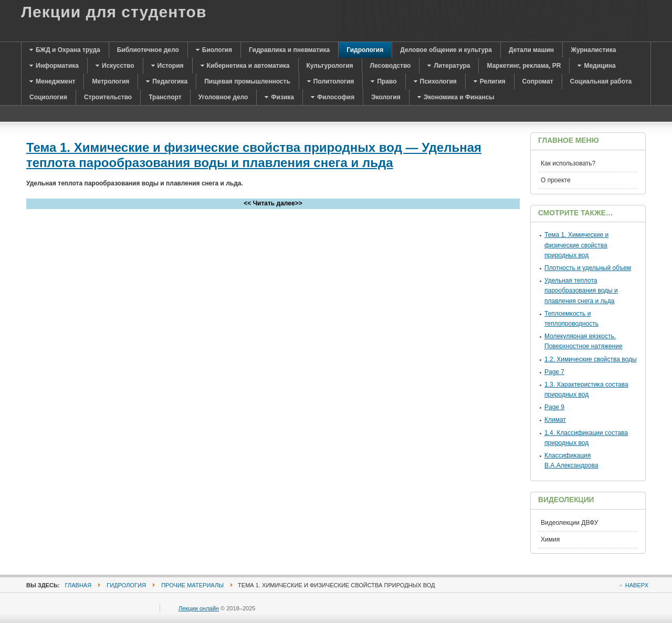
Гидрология (126, 585)
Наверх (637, 585)
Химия (550, 539)
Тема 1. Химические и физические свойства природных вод (576, 245)
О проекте (556, 180)
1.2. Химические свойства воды (591, 359)
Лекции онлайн (199, 608)
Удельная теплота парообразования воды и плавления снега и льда (581, 290)
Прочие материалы (192, 585)
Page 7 (554, 372)
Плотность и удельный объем (588, 268)
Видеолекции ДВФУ (569, 523)
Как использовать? (568, 163)
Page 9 (554, 407)
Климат (555, 420)
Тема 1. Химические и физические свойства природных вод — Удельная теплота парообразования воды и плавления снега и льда (254, 155)
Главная (78, 585)
